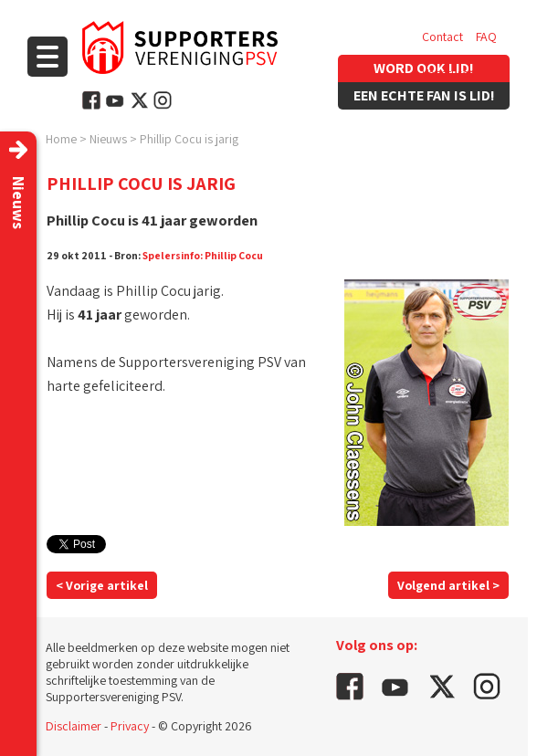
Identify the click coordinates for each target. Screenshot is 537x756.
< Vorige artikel (102, 585)
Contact (442, 37)
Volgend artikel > (448, 585)
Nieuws (108, 139)
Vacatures (448, 73)
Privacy (130, 726)
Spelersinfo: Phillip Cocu (203, 255)
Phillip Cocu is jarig (189, 139)
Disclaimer (74, 726)
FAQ (486, 37)
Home (61, 139)
